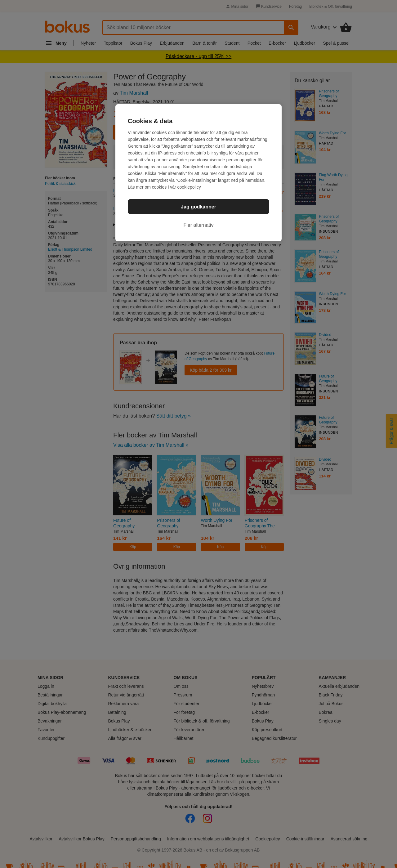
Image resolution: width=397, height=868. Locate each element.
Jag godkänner (198, 207)
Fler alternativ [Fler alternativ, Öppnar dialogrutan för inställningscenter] (199, 225)
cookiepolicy (189, 187)
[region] (198, 173)
